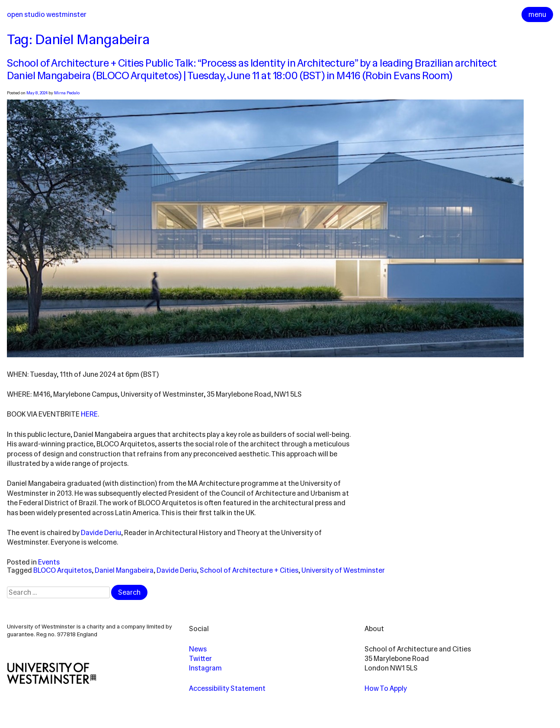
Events (49, 562)
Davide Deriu (101, 533)
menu (537, 14)
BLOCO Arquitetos (62, 570)
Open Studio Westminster (47, 14)
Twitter (200, 659)
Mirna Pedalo (67, 93)
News (198, 649)
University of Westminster (343, 570)
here (89, 414)
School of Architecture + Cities (249, 570)
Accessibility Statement (227, 688)
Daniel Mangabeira (124, 570)
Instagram (205, 668)
